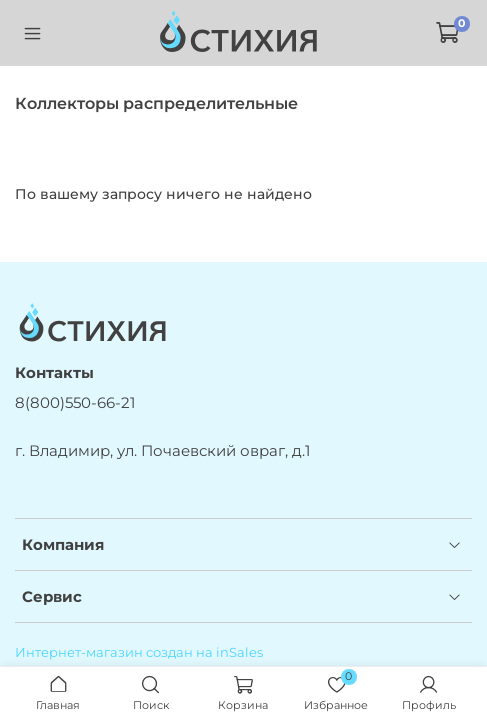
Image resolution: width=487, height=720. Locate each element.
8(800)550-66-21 (75, 402)
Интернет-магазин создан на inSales (139, 652)
